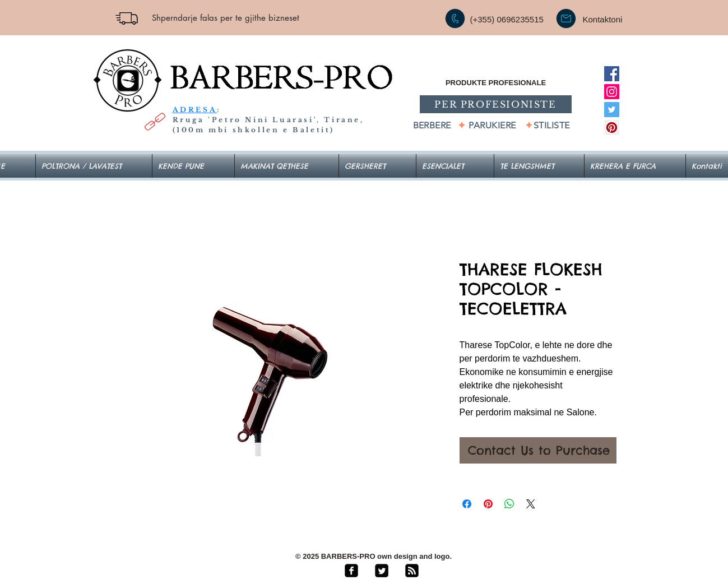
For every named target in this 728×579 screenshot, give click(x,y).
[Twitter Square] (382, 571)
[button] (455, 166)
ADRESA (195, 110)
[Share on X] (531, 504)
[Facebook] (612, 74)
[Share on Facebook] (467, 504)
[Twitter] (612, 110)
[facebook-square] (351, 571)
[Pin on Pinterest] (488, 504)
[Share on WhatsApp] (509, 504)
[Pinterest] (612, 128)
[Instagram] (612, 92)
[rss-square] (412, 571)
